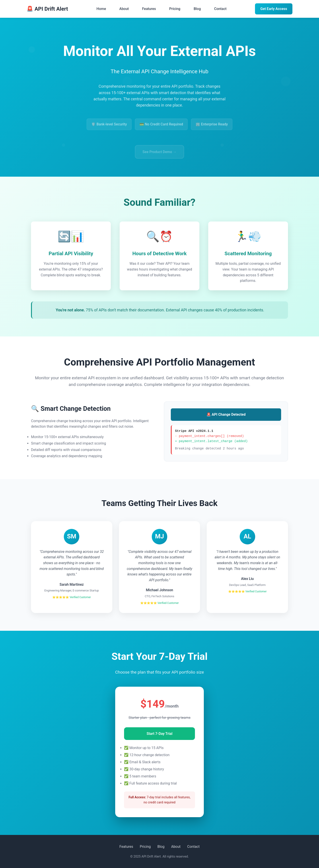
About (124, 9)
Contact (220, 9)
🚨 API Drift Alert (47, 9)
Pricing (175, 9)
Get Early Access (274, 9)
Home (101, 9)
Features (149, 9)
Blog (197, 9)
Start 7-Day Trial (160, 734)
